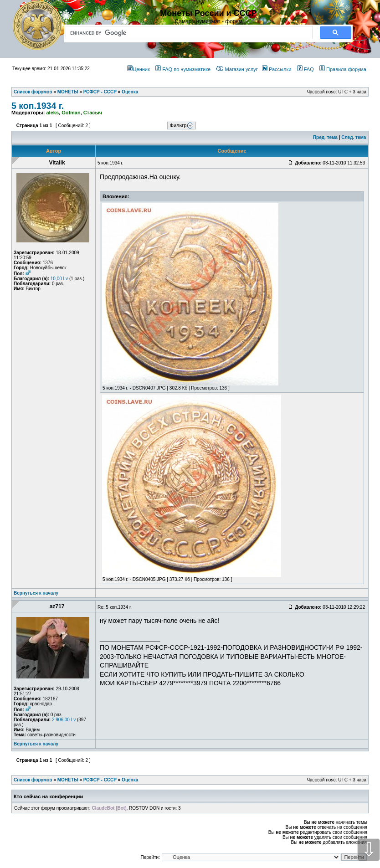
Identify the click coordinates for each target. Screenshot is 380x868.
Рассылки (277, 69)
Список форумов (33, 780)
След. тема (354, 137)
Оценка (130, 780)
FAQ (306, 69)
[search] (187, 33)
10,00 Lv (59, 279)
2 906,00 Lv (64, 720)
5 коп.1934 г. (38, 106)
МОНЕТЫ (68, 780)
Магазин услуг (237, 69)
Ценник (138, 69)
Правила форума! (344, 69)
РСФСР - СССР (100, 780)
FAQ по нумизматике (183, 69)
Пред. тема (325, 137)
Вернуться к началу (36, 593)
